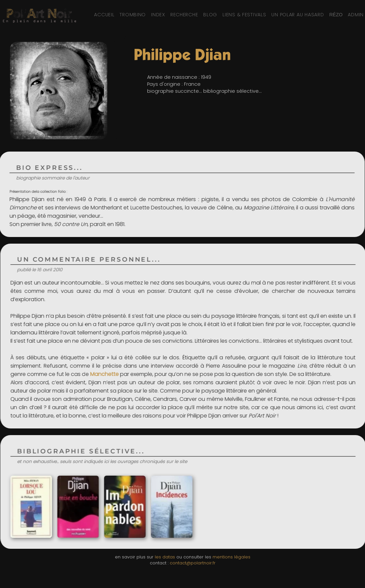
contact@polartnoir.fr (193, 563)
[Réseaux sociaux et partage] (336, 15)
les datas (165, 557)
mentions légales (231, 557)
